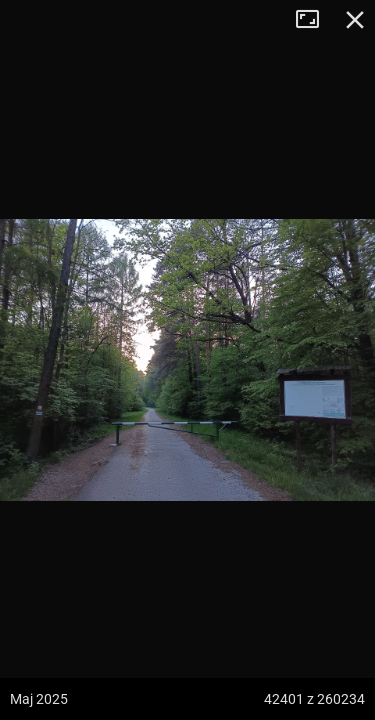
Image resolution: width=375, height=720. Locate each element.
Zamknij (355, 20)
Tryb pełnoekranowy (315, 20)
